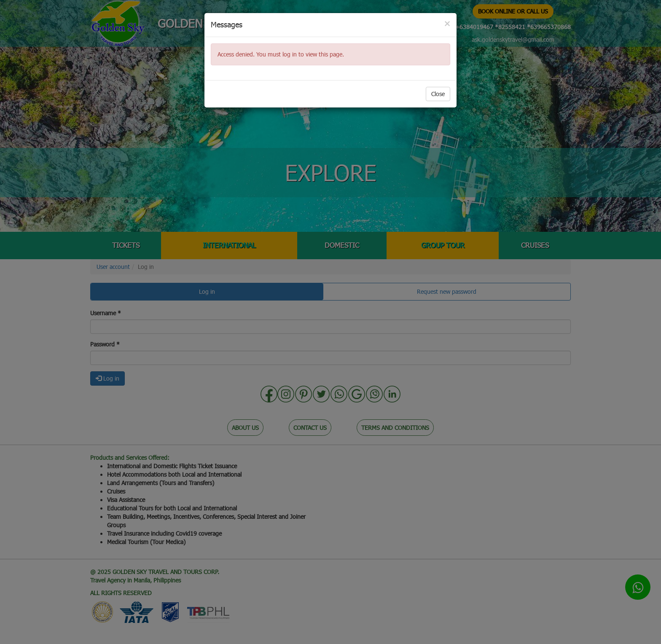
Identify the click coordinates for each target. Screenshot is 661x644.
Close (438, 94)
